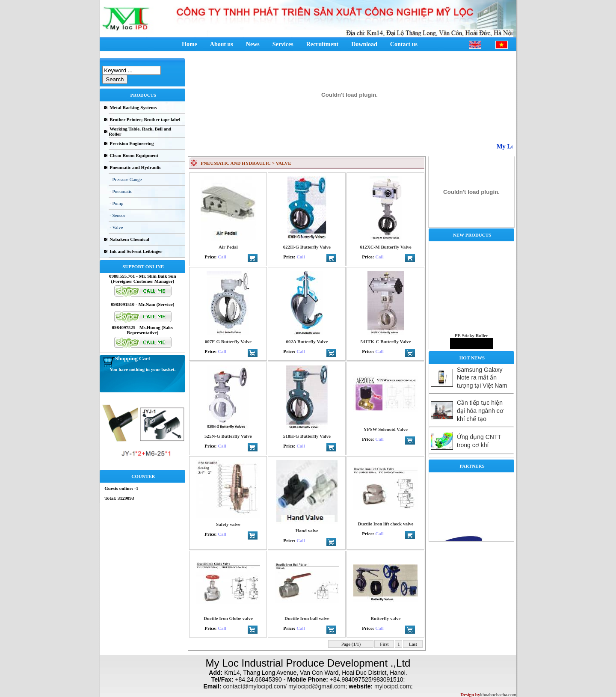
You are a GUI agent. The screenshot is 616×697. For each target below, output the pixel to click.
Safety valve (228, 524)
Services (283, 44)
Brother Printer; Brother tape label (145, 119)
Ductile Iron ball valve (307, 618)
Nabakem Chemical (129, 239)
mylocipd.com (393, 686)
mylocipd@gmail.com (317, 686)
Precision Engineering (132, 143)
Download (364, 44)
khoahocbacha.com (498, 694)
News (253, 44)
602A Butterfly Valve (307, 341)
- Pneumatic (121, 191)
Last (413, 644)
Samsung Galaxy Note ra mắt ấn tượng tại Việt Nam (482, 378)
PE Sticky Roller (471, 339)
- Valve (116, 227)
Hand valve (307, 531)
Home (190, 44)
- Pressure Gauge (126, 179)
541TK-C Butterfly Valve (385, 341)
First (385, 644)
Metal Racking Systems (133, 107)
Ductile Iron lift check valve (385, 524)
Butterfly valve (385, 618)
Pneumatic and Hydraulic (135, 167)
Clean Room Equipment (134, 155)
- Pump (116, 203)
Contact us (404, 44)
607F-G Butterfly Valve (228, 341)
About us (222, 44)
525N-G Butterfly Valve (228, 436)
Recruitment (322, 44)
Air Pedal (228, 247)
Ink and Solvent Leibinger (136, 251)
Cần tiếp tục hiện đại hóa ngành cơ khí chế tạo (480, 411)
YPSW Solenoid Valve (386, 429)
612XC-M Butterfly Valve (385, 247)
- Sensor (117, 215)
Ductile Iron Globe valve (228, 618)
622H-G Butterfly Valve (307, 247)
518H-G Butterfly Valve (307, 436)
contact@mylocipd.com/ (255, 686)
